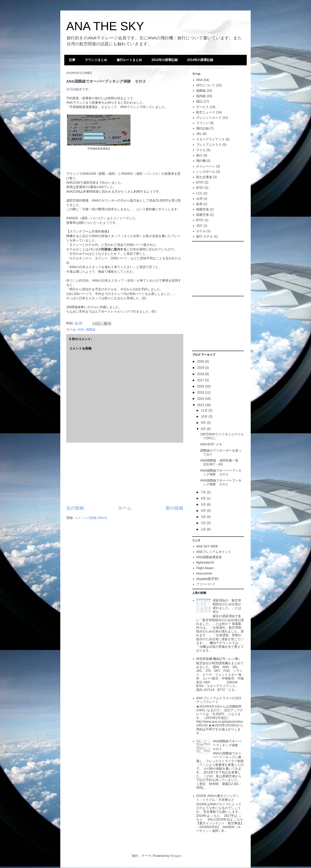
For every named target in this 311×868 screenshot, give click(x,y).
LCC (199, 193)
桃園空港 (203, 209)
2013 (201, 405)
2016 (201, 386)
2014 (201, 399)
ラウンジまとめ (96, 60)
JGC (199, 226)
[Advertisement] (125, 474)
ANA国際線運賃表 (209, 557)
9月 (204, 423)
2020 (201, 362)
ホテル (201, 231)
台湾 (199, 199)
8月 (204, 429)
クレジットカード (209, 118)
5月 (204, 504)
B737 (200, 220)
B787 (200, 188)
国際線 (91, 330)
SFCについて (206, 85)
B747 (200, 182)
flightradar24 (205, 562)
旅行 (199, 155)
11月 (205, 410)
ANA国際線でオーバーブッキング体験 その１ (227, 745)
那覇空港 (203, 215)
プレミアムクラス (209, 145)
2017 (201, 380)
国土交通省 (204, 177)
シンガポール (206, 172)
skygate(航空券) (207, 579)
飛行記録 (203, 128)
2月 (204, 523)
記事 (72, 60)
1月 (204, 529)
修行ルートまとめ (129, 60)
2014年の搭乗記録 (200, 60)
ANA (81, 330)
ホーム (125, 508)
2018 (201, 374)
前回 (69, 89)
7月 (204, 492)
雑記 (199, 101)
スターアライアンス (210, 139)
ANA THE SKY (105, 26)
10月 (205, 417)
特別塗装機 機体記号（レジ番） (219, 659)
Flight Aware (205, 568)
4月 (204, 511)
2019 (201, 368)
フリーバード (206, 584)
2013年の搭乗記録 (165, 60)
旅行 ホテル (204, 236)
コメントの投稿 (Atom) (91, 518)
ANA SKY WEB (207, 546)
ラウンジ (203, 123)
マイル (201, 150)
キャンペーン (206, 166)
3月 (204, 517)
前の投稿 (174, 508)
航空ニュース (206, 112)
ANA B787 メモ (211, 444)
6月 (204, 498)
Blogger (176, 856)
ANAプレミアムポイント (214, 552)
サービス (203, 107)
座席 (199, 204)
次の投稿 (75, 508)
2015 (201, 392)
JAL (199, 134)
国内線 (201, 96)
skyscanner (204, 573)
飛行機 (201, 161)
